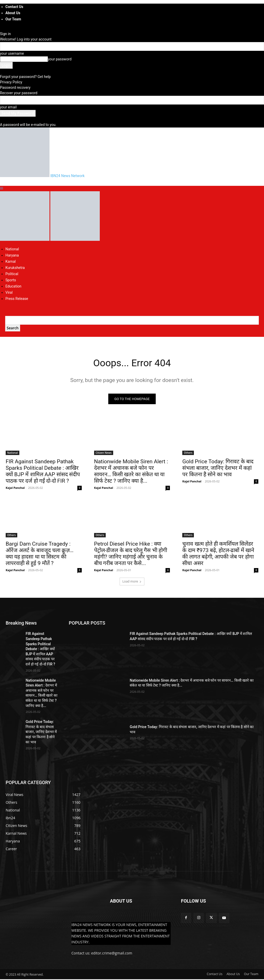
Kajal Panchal (15, 488)
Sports (11, 280)
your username (12, 53)
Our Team (13, 19)
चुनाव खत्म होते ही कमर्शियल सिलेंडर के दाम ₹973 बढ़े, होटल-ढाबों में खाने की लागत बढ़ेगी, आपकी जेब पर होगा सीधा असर (218, 555)
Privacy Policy (11, 82)
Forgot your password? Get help (25, 77)
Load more (132, 582)
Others (188, 453)
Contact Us (14, 7)
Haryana (12, 255)
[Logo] (25, 240)
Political (12, 274)
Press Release (17, 299)
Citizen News (104, 453)
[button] (2, 188)
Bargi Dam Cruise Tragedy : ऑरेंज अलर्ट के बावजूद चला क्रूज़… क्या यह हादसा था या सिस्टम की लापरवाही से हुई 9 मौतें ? (40, 555)
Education (13, 286)
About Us (13, 13)
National (12, 249)
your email (8, 107)
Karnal (11, 261)
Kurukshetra (15, 268)
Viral (9, 292)
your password (60, 59)
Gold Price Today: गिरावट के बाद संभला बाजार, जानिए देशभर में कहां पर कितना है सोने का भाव (218, 469)
